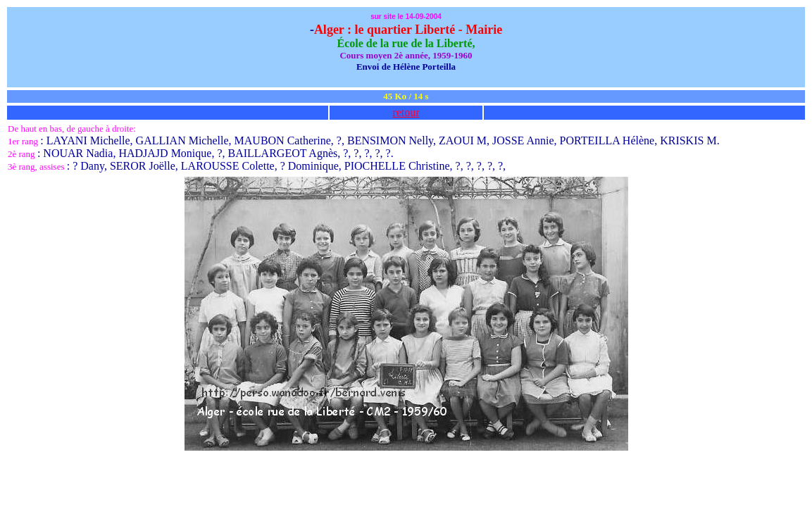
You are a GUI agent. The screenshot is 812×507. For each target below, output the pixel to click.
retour (406, 112)
